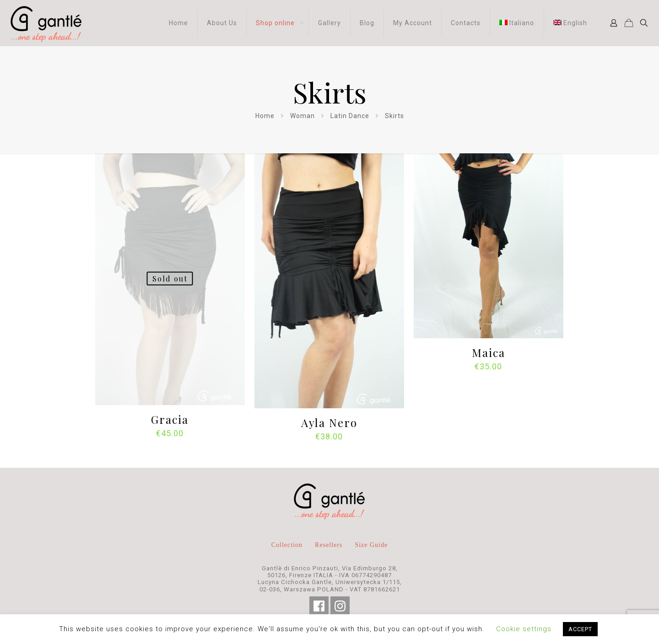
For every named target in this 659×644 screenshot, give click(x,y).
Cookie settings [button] (524, 629)
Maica (489, 352)
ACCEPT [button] (580, 629)
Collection (287, 545)
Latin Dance (350, 116)
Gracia (170, 419)
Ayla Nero (329, 422)
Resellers (329, 545)
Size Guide (371, 545)
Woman (302, 116)
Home (265, 116)
